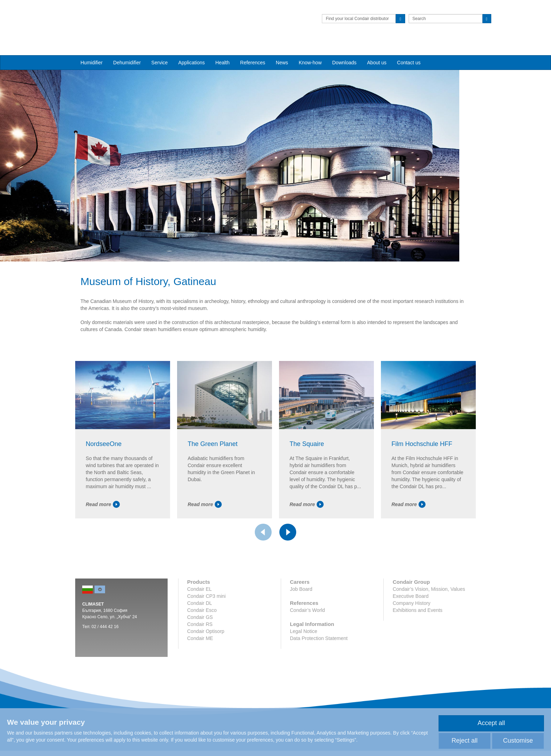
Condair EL (200, 614)
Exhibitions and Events (417, 635)
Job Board (301, 614)
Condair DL (200, 628)
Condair (116, 16)
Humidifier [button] (92, 50)
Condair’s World (307, 635)
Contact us (409, 50)
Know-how (310, 50)
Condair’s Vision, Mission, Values (429, 614)
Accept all (491, 723)
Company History (411, 628)
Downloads (344, 50)
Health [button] (222, 50)
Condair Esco (202, 635)
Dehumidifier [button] (127, 50)
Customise (518, 741)
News (282, 50)
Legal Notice (304, 656)
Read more (103, 529)
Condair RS (200, 649)
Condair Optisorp (206, 656)
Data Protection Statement (319, 663)
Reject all (465, 741)
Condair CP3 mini (207, 621)
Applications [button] (192, 50)
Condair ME (200, 663)
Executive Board (410, 621)
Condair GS (200, 642)
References (253, 50)
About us (377, 50)
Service (160, 50)
